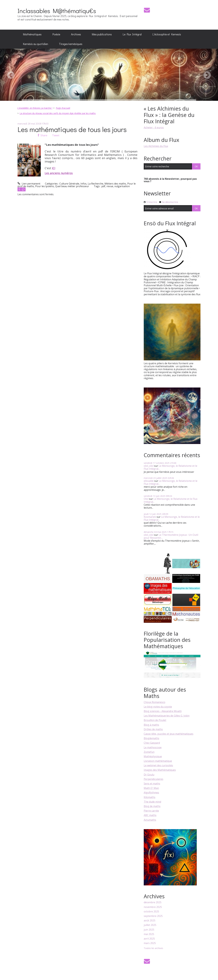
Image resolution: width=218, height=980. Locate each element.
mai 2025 (149, 934)
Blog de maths (152, 806)
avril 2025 (149, 939)
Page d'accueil (63, 108)
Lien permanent (29, 184)
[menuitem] (32, 34)
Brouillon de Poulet (155, 720)
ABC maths (150, 815)
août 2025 (150, 921)
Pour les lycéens (45, 186)
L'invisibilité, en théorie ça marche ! (35, 108)
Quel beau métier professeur (72, 186)
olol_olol (149, 466)
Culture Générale (69, 184)
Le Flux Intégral (132, 34)
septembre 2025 (153, 916)
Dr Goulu (149, 775)
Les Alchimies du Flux (156, 146)
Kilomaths (150, 797)
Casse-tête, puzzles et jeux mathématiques (169, 734)
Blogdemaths (151, 738)
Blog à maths (151, 725)
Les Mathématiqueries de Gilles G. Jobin (167, 716)
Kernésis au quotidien (36, 44)
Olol (146, 499)
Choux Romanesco (155, 702)
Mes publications (102, 34)
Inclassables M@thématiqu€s (57, 11)
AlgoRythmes (151, 793)
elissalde (149, 481)
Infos (83, 184)
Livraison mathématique (158, 761)
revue (110, 186)
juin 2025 (149, 930)
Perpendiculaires (153, 779)
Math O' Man (151, 788)
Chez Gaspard (152, 743)
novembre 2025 (153, 907)
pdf (103, 186)
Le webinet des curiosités (158, 765)
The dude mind (152, 802)
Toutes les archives (153, 948)
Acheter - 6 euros (154, 127)
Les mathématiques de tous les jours (72, 129)
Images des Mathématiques (160, 770)
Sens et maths (152, 784)
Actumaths (150, 820)
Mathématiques (32, 34)
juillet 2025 (150, 925)
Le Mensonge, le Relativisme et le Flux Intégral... (170, 467)
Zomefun (149, 752)
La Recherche (96, 184)
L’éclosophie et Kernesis (167, 34)
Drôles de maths (153, 729)
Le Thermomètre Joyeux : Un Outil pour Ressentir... (171, 536)
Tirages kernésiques (71, 44)
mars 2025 (150, 943)
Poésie (56, 34)
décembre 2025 (153, 902)
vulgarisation (122, 186)
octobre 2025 (151, 912)
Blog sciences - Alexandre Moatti (163, 711)
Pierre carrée (151, 811)
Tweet (56, 135)
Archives (76, 34)
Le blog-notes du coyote (158, 707)
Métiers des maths (115, 184)
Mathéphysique (153, 756)
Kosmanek (150, 517)
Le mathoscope (153, 747)
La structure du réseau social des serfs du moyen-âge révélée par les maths (58, 113)
